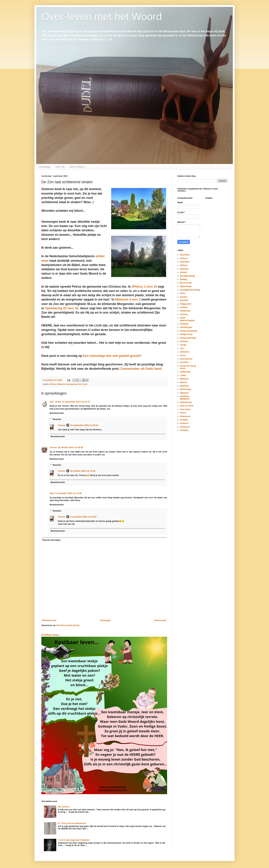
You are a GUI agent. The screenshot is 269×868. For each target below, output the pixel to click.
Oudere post (160, 620)
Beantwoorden (57, 413)
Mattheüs (185, 386)
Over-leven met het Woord (102, 17)
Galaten (184, 307)
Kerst (183, 355)
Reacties (57, 419)
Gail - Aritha (55, 402)
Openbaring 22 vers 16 (62, 308)
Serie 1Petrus (77, 167)
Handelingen (186, 327)
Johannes (185, 352)
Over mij (60, 167)
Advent (183, 272)
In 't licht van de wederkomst (72, 823)
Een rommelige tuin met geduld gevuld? (112, 356)
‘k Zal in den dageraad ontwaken (74, 840)
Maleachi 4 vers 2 (128, 299)
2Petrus (53, 384)
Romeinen (185, 427)
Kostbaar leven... (51, 635)
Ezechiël (184, 300)
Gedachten (185, 311)
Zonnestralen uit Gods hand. (141, 369)
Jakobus (184, 341)
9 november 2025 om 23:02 (83, 517)
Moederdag (185, 389)
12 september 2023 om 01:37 (76, 402)
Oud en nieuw (187, 406)
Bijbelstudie (186, 286)
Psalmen (184, 423)
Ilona (52, 493)
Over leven (83, 384)
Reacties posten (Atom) (68, 625)
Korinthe (184, 362)
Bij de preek (186, 283)
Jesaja (183, 345)
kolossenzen (186, 359)
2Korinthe (185, 262)
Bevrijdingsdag (187, 276)
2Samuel (184, 269)
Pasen (183, 413)
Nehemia (184, 393)
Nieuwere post (49, 620)
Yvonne (62, 425)
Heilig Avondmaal (189, 331)
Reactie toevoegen (51, 540)
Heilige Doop (186, 334)
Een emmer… (65, 807)
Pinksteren (185, 416)
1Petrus (184, 258)
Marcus (184, 382)
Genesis (184, 314)
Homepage (45, 167)
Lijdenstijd (185, 372)
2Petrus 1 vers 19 (144, 287)
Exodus (184, 297)
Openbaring (72, 384)
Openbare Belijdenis (185, 398)
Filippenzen (186, 304)
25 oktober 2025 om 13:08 (83, 471)
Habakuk (184, 324)
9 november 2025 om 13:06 (69, 493)
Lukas (183, 375)
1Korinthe (185, 255)
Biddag (183, 279)
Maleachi (61, 384)
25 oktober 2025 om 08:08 (71, 447)
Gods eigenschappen (187, 319)
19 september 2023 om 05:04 (84, 425)
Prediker (184, 420)
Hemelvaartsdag (188, 338)
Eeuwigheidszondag (190, 290)
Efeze (183, 293)
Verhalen (184, 430)
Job (182, 348)
